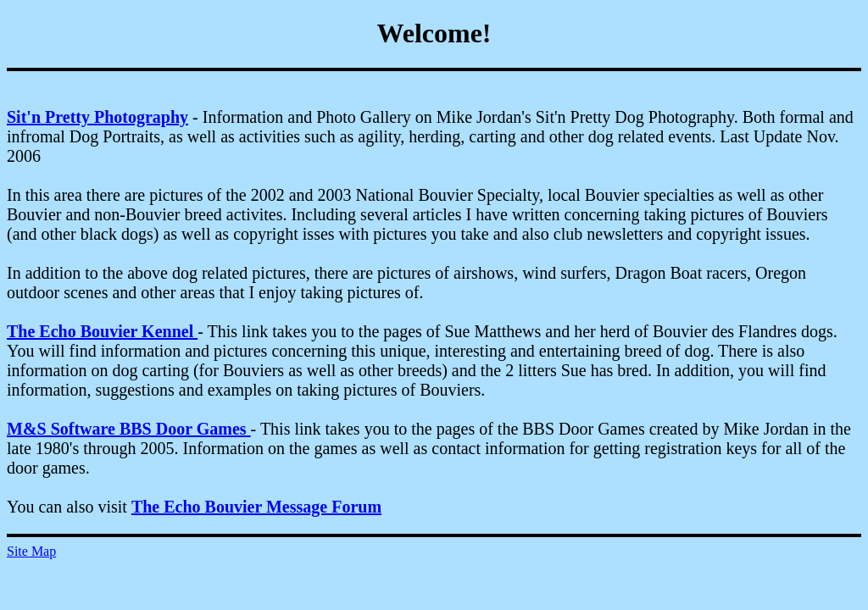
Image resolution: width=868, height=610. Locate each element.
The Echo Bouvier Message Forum (256, 507)
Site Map (31, 551)
